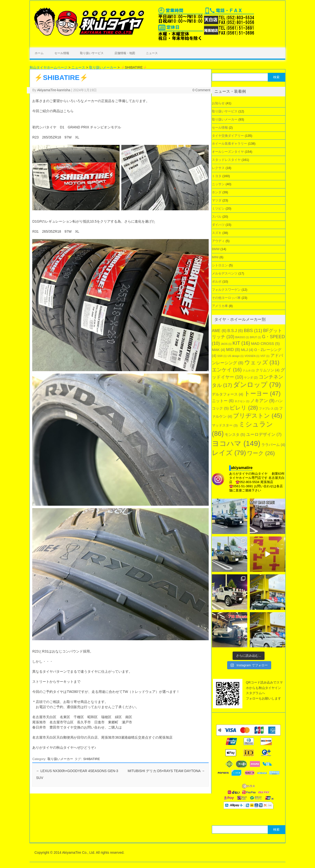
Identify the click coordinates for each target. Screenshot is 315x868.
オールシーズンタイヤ (228, 152)
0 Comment (201, 90)
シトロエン (220, 265)
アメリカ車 (220, 306)
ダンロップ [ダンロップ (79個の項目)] (257, 385)
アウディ (218, 241)
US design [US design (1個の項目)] (236, 356)
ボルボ (217, 282)
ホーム (39, 53)
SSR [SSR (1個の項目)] (222, 356)
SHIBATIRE (92, 759)
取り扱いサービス (92, 53)
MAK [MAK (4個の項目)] (219, 350)
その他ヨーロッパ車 (226, 298)
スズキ (217, 233)
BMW (216, 249)
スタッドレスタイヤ (226, 160)
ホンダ (217, 192)
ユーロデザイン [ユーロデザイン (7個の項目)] (264, 434)
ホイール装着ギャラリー (229, 144)
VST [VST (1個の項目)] (265, 356)
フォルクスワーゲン (226, 290)
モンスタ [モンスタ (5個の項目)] (235, 434)
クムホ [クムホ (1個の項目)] (249, 370)
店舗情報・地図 (125, 53)
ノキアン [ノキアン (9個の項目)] (262, 401)
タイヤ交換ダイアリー (228, 136)
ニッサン (218, 184)
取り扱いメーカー (60, 759)
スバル (217, 217)
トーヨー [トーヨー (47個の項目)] (262, 393)
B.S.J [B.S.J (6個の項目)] (235, 331)
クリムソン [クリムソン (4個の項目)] (268, 370)
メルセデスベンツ (225, 273)
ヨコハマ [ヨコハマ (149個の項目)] (236, 443)
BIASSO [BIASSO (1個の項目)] (242, 337)
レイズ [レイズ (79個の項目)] (229, 453)
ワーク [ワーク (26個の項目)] (261, 453)
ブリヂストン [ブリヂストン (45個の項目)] (258, 416)
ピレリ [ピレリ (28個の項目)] (244, 408)
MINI (215, 257)
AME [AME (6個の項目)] (219, 331)
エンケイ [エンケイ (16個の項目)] (227, 370)
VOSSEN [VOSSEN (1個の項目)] (252, 356)
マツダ (217, 200)
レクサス (218, 168)
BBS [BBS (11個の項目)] (253, 330)
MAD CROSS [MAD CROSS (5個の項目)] (265, 343)
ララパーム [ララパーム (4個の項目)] (273, 445)
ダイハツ (218, 225)
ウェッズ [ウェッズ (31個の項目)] (262, 362)
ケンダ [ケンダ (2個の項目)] (251, 378)
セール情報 (62, 53)
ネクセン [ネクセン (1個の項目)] (242, 401)
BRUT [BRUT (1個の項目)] (256, 337)
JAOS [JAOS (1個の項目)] (226, 344)
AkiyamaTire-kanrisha (54, 90)
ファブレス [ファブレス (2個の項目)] (269, 409)
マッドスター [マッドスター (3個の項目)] (225, 425)
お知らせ (218, 103)
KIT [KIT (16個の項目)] (241, 343)
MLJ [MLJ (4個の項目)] (247, 350)
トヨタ (217, 176)
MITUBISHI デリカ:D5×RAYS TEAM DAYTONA (166, 771)
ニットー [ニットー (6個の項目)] (223, 401)
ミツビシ (218, 208)
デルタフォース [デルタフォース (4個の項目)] (228, 394)
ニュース (152, 53)
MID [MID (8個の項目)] (233, 350)
